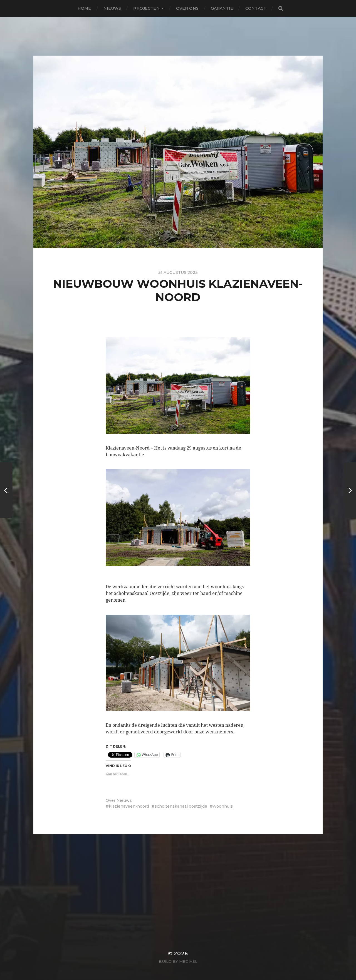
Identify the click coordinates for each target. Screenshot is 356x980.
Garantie (222, 8)
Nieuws (112, 8)
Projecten (146, 8)
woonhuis (223, 806)
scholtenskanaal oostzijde (181, 806)
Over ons (187, 8)
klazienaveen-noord (129, 806)
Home (84, 8)
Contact (256, 8)
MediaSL (188, 961)
